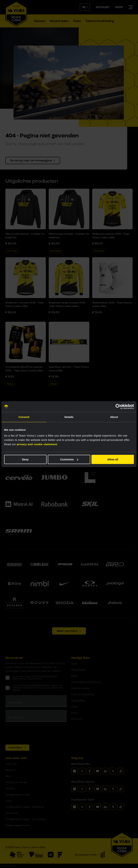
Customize (69, 459)
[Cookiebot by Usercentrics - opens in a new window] (118, 407)
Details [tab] (69, 417)
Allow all (113, 459)
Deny (25, 459)
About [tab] (114, 417)
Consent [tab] (24, 417)
